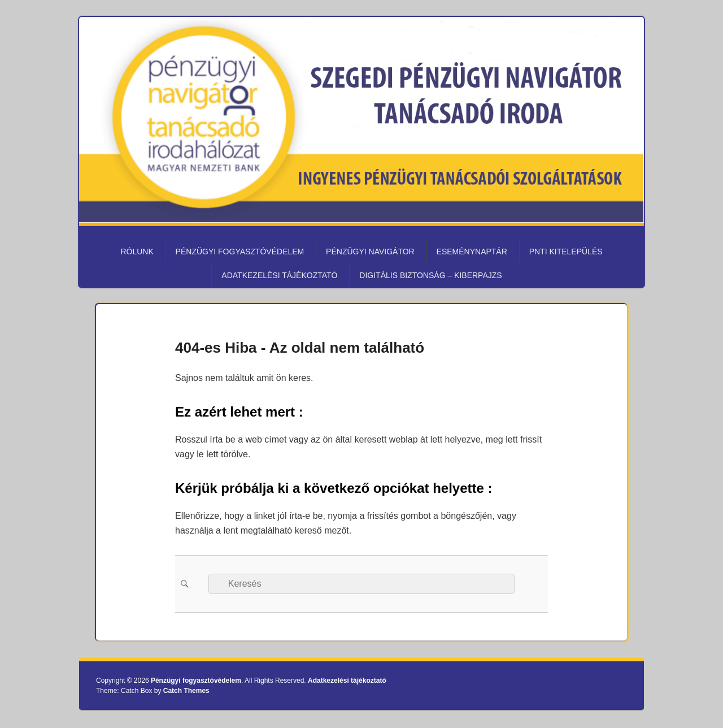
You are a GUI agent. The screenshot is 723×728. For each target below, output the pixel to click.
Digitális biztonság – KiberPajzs (430, 275)
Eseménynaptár (472, 252)
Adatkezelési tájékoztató (279, 275)
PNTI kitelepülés (566, 252)
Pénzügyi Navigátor (370, 252)
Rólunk (137, 252)
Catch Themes (186, 691)
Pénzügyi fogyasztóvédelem (240, 252)
